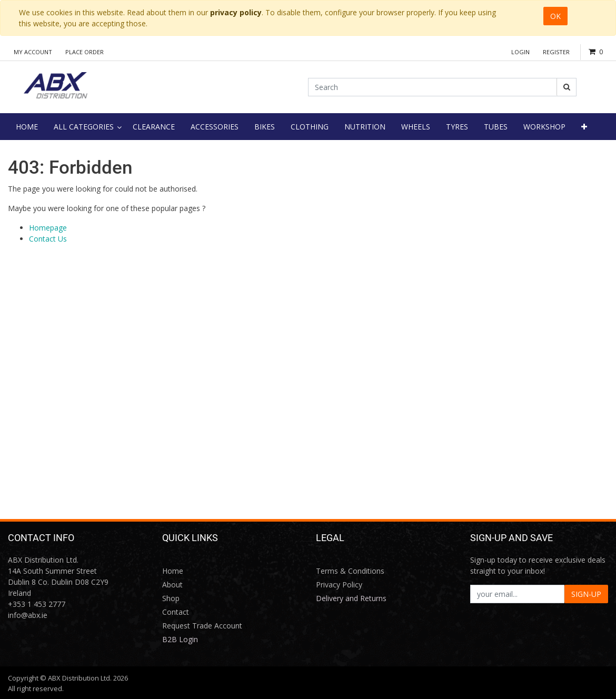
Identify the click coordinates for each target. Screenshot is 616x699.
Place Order (85, 52)
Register (556, 52)
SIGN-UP (586, 594)
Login (520, 52)
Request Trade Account (202, 626)
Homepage (48, 228)
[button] (584, 127)
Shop (171, 598)
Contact (176, 612)
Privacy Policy (339, 585)
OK (555, 16)
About (172, 585)
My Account (33, 52)
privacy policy (236, 12)
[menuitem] (27, 127)
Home (173, 571)
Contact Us (48, 239)
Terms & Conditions (350, 571)
